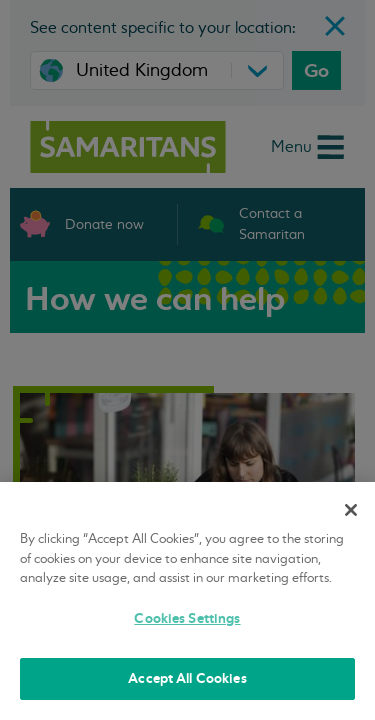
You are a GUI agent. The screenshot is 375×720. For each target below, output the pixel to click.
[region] (187, 601)
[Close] (351, 510)
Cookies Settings (187, 618)
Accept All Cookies (187, 678)
